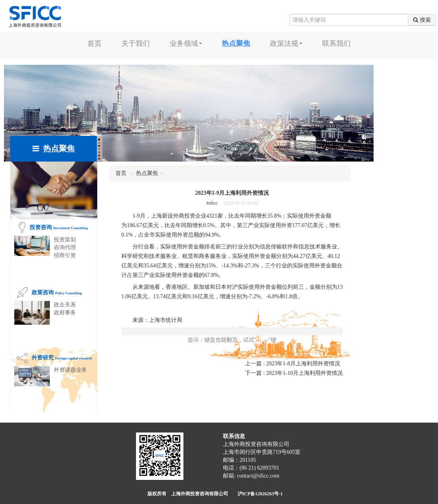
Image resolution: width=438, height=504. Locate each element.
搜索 (422, 20)
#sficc (212, 203)
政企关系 (65, 305)
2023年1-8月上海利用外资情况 (303, 364)
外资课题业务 (70, 370)
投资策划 (65, 240)
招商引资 (65, 255)
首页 (94, 43)
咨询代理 (65, 247)
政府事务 (65, 313)
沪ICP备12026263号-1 (260, 494)
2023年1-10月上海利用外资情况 (304, 373)
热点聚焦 (147, 173)
